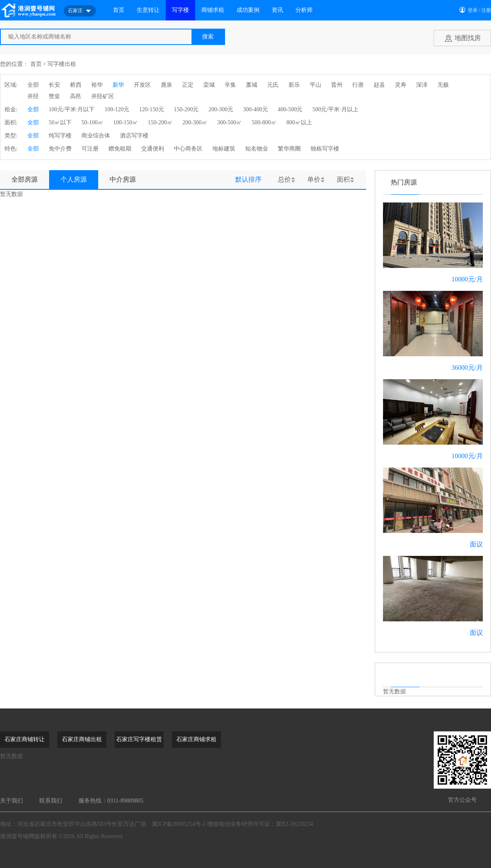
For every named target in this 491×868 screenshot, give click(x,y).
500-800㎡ (264, 123)
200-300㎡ (195, 123)
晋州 (337, 85)
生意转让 (148, 10)
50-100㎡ (92, 123)
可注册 (90, 149)
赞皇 (54, 96)
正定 (188, 85)
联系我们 (51, 801)
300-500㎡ (230, 123)
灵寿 (401, 85)
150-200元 (186, 109)
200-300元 (221, 109)
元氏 (273, 85)
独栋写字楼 (325, 149)
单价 (314, 179)
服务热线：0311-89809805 (111, 801)
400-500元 (290, 109)
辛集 (230, 85)
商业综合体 (96, 136)
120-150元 (152, 109)
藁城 (252, 85)
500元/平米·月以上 (335, 109)
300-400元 (256, 109)
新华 (118, 85)
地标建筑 (224, 149)
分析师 (304, 10)
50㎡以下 (60, 123)
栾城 (209, 85)
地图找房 (468, 38)
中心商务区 (188, 149)
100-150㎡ (126, 123)
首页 (119, 10)
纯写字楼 (60, 136)
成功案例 (248, 10)
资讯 (277, 10)
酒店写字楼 (134, 136)
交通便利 (153, 149)
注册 (486, 10)
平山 (315, 85)
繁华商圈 (289, 149)
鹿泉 (167, 85)
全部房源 (25, 179)
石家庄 (80, 11)
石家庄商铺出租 (82, 739)
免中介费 (60, 149)
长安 (54, 85)
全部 (33, 85)
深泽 (422, 85)
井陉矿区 (103, 96)
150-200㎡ (160, 123)
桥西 (76, 85)
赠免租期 (120, 149)
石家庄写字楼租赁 (139, 739)
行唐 (358, 85)
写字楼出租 (62, 64)
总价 (284, 179)
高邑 (76, 96)
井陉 (33, 96)
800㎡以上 (299, 123)
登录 (473, 10)
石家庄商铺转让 (25, 739)
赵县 (379, 85)
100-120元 (117, 109)
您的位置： (14, 64)
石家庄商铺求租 (196, 739)
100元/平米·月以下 (72, 109)
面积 (343, 179)
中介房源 (123, 179)
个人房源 (74, 179)
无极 (443, 85)
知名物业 (257, 149)
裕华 (97, 85)
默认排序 (248, 179)
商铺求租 (213, 10)
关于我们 (11, 801)
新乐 (294, 85)
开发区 (142, 85)
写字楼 (180, 10)
